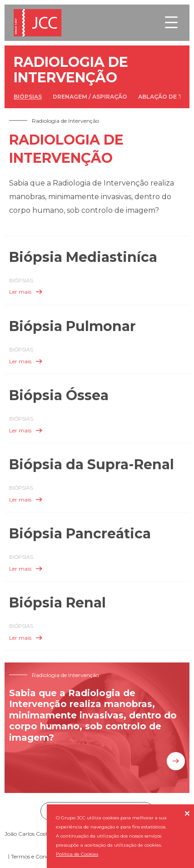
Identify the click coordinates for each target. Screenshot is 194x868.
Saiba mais (176, 761)
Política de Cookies (77, 854)
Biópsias (28, 97)
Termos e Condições (36, 856)
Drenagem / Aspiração (90, 97)
